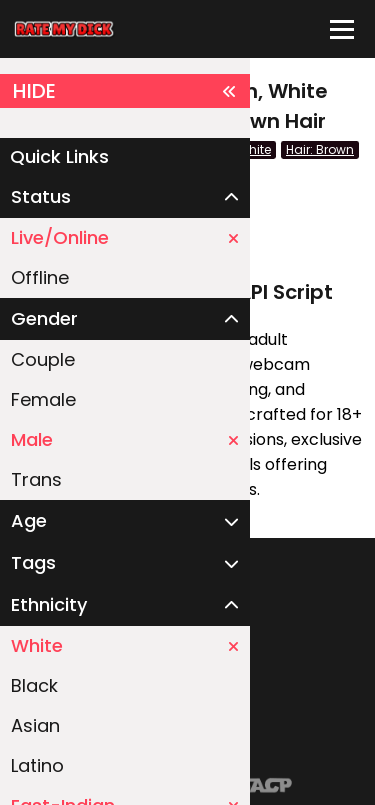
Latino (37, 765)
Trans (36, 479)
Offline (40, 277)
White (125, 645)
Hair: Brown (320, 149)
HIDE (125, 91)
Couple (43, 359)
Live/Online (125, 237)
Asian (35, 725)
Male (125, 439)
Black (34, 685)
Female (43, 399)
